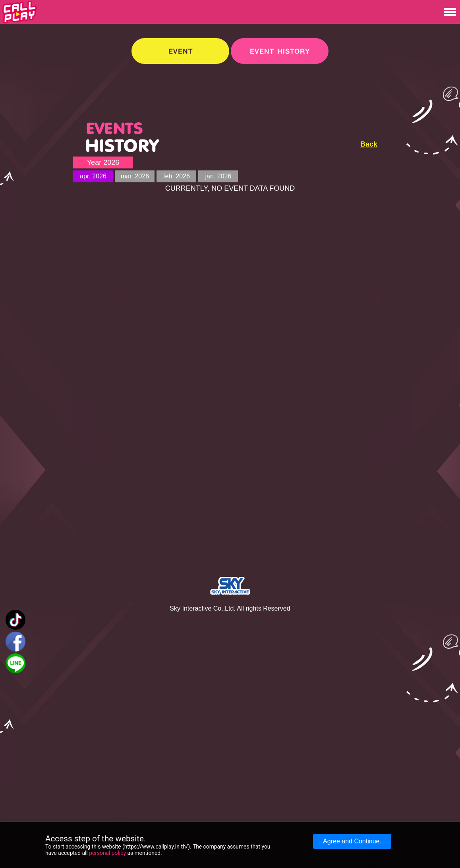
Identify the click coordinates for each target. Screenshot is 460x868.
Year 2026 (103, 162)
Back (369, 144)
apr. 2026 (93, 176)
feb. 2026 (177, 176)
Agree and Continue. (352, 841)
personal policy (107, 853)
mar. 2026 (135, 176)
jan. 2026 (218, 176)
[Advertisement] (405, 162)
